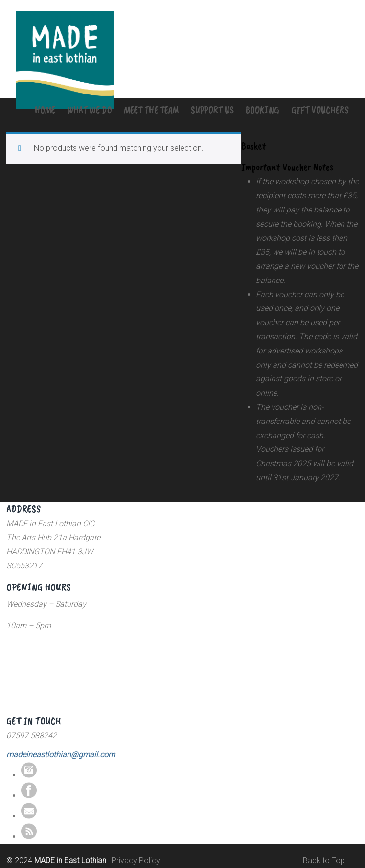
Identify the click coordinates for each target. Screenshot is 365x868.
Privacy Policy (136, 860)
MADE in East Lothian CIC (59, 17)
